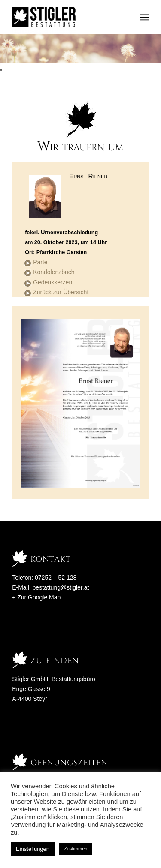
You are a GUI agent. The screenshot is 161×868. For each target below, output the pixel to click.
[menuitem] (144, 17)
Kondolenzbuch (54, 272)
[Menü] (144, 17)
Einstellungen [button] (33, 849)
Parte (40, 262)
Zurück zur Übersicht (61, 292)
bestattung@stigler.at (61, 587)
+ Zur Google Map (36, 597)
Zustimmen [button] (76, 849)
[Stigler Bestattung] (67, 17)
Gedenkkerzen (53, 282)
